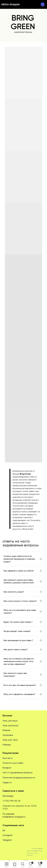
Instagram (8, 835)
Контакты (8, 758)
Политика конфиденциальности (19, 777)
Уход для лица (10, 721)
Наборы (7, 745)
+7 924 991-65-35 (11, 801)
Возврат (7, 768)
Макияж (6, 730)
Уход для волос (11, 725)
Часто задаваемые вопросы (18, 772)
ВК (4, 830)
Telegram (7, 840)
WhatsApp (8, 796)
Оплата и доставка (13, 763)
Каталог (8, 715)
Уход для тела (10, 740)
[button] (23, 864)
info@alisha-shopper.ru (14, 817)
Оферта (7, 782)
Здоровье (8, 735)
